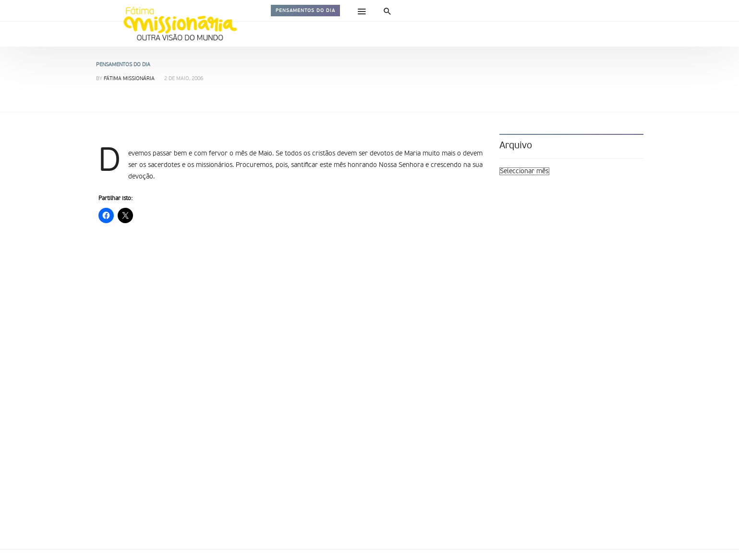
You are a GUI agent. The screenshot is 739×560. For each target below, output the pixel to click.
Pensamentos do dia (305, 11)
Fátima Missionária (129, 79)
